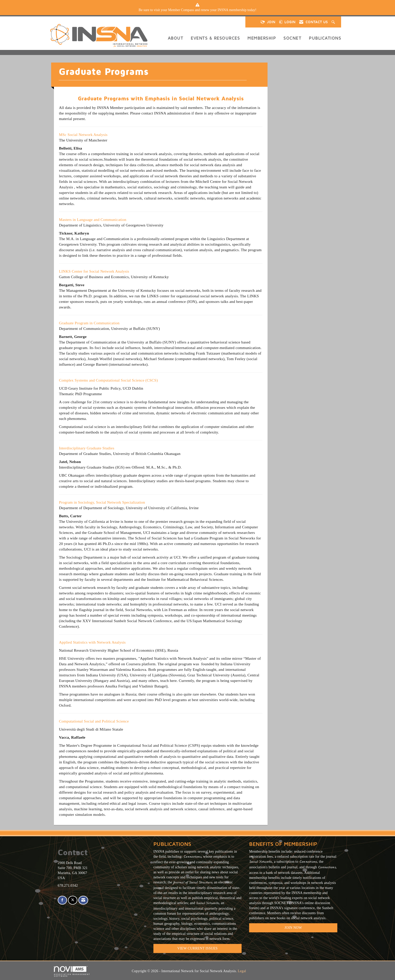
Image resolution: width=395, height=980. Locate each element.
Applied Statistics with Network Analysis (93, 642)
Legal (242, 971)
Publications (325, 38)
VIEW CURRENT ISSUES (197, 948)
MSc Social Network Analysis (83, 135)
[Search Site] (334, 22)
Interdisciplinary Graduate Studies (87, 448)
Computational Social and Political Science (94, 721)
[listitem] (197, 10)
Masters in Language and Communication (93, 220)
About (176, 38)
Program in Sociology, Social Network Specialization (102, 502)
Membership (262, 38)
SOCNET (292, 38)
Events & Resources (215, 38)
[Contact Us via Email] (83, 900)
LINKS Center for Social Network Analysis (94, 271)
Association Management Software (72, 972)
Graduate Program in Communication (89, 323)
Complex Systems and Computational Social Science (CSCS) (108, 380)
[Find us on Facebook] (62, 900)
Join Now (293, 928)
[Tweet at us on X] (73, 900)
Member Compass (181, 10)
